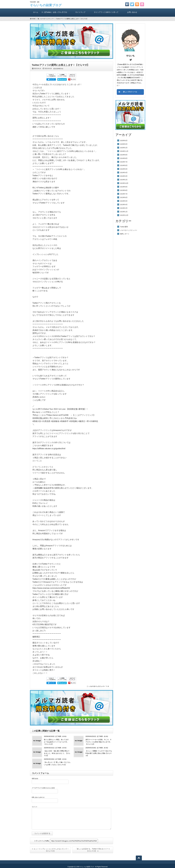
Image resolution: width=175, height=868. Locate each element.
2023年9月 (124, 187)
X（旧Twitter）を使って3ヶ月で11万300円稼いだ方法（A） (54, 14)
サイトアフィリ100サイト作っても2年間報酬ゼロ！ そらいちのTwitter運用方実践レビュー (106, 14)
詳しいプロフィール (130, 92)
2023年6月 (124, 197)
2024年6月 (124, 165)
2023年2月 (124, 208)
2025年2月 (124, 148)
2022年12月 (124, 215)
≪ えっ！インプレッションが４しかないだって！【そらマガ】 (50, 850)
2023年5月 (124, 201)
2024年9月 (124, 155)
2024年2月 (124, 180)
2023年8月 (124, 190)
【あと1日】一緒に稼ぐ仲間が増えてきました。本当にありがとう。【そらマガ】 (57, 753)
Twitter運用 (124, 227)
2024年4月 (124, 173)
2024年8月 (124, 158)
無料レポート (125, 234)
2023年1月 (124, 212)
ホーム (36, 12)
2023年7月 (124, 194)
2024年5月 (124, 169)
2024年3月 (124, 176)
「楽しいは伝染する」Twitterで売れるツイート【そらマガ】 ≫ (93, 850)
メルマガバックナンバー (97, 686)
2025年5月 (124, 144)
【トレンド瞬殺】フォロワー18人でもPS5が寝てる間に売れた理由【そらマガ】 (99, 753)
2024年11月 (124, 151)
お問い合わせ (132, 12)
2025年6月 (124, 141)
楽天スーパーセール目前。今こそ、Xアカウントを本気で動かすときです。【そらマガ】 (99, 742)
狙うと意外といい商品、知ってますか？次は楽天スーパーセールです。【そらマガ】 (56, 742)
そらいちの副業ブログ (46, 5)
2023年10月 (124, 183)
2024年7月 (124, 162)
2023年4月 (124, 205)
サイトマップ (80, 12)
